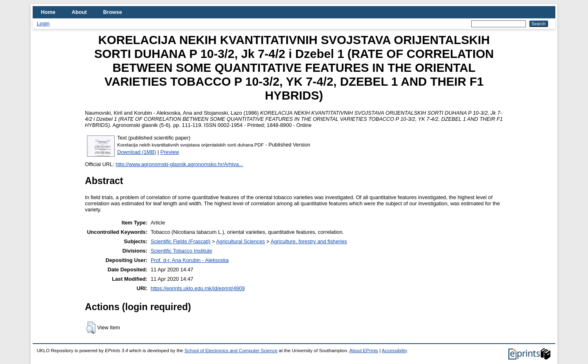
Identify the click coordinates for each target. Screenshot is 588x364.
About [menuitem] (79, 12)
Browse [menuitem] (113, 12)
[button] (91, 328)
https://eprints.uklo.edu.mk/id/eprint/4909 (198, 288)
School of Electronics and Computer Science (231, 351)
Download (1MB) (137, 152)
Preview (170, 152)
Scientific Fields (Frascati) (180, 241)
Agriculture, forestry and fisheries (309, 241)
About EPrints (364, 351)
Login (43, 23)
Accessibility (395, 351)
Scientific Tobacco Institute (182, 251)
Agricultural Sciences (241, 241)
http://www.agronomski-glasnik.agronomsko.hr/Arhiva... (179, 164)
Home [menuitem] (48, 12)
